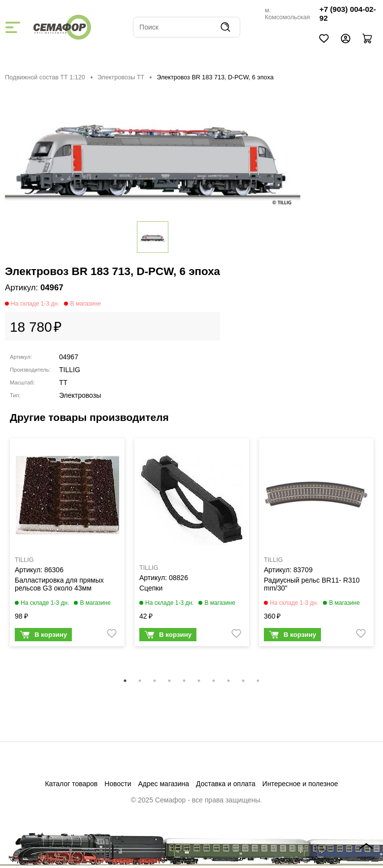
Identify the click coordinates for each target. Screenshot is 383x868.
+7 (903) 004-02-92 (348, 14)
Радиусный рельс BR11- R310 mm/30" (312, 584)
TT (63, 382)
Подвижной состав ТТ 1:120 (45, 77)
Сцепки (151, 588)
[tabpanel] (67, 545)
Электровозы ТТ (121, 77)
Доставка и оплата (226, 784)
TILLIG (70, 370)
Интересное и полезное (300, 784)
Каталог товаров (71, 784)
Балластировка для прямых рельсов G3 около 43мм (59, 584)
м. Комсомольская (287, 14)
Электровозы (80, 395)
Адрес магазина (164, 784)
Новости (118, 784)
